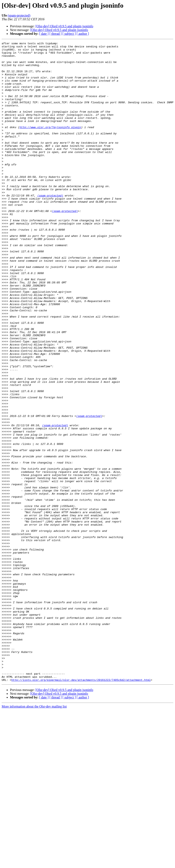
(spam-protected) (19, 15)
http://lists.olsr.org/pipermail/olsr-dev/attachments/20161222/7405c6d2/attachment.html (81, 808)
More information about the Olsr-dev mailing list (34, 834)
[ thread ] (56, 34)
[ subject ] (69, 34)
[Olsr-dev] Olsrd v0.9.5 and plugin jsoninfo (64, 26)
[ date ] (44, 34)
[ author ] (83, 34)
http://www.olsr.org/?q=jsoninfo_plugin (50, 144)
